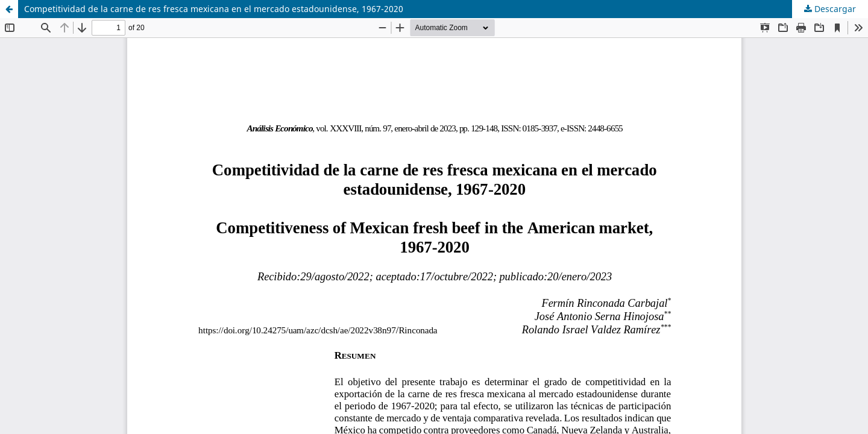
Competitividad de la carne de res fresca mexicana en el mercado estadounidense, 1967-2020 (214, 9)
